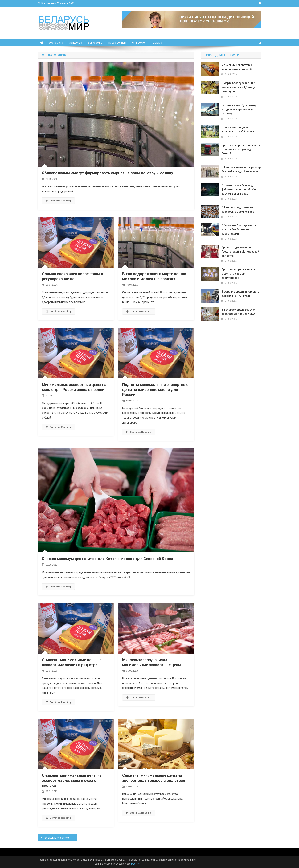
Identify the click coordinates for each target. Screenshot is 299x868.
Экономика (56, 43)
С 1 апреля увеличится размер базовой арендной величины (241, 169)
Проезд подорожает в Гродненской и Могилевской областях (240, 252)
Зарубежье (95, 43)
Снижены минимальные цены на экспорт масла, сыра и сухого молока (72, 780)
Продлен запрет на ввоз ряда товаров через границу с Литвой (241, 149)
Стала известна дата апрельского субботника (238, 129)
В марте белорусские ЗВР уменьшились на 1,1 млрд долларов (238, 87)
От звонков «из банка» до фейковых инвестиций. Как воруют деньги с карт (239, 189)
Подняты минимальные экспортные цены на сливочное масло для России (155, 390)
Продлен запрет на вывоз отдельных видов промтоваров (238, 274)
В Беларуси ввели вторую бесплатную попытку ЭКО (238, 312)
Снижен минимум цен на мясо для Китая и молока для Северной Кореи (107, 559)
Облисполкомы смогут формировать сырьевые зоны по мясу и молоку (107, 173)
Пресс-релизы (117, 43)
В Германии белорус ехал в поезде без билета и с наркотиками (239, 229)
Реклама (156, 43)
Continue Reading (58, 201)
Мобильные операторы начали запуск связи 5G (237, 67)
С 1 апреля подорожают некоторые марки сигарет (238, 209)
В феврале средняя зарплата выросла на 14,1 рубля (240, 294)
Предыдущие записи (56, 838)
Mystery (135, 864)
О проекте (138, 43)
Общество (76, 43)
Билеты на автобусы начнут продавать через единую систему (239, 109)
